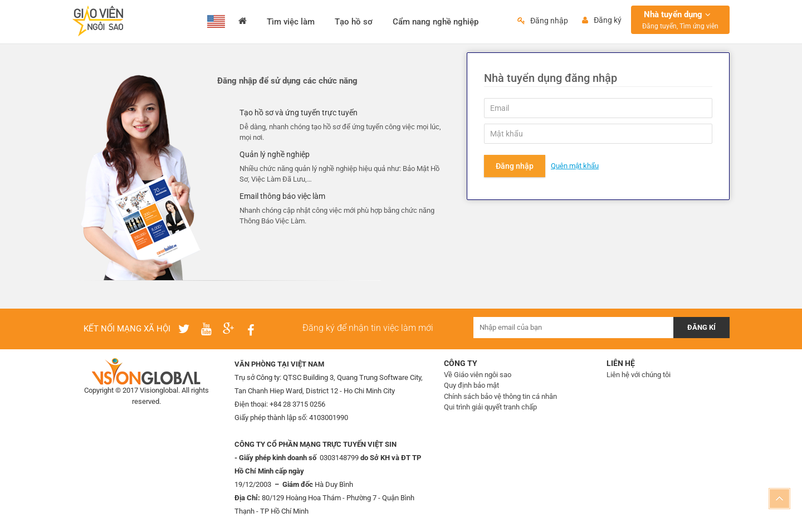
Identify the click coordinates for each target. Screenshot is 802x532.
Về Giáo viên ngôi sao (478, 375)
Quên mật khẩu (575, 166)
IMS (168, 413)
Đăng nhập (515, 166)
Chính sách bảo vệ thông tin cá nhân (500, 396)
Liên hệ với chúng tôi (639, 375)
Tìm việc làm (291, 22)
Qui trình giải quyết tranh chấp (490, 407)
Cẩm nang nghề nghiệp (436, 22)
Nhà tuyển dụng (680, 20)
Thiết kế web (140, 413)
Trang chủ (243, 22)
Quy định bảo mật (471, 385)
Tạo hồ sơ (354, 22)
